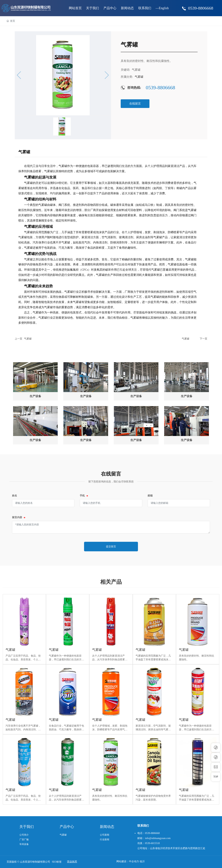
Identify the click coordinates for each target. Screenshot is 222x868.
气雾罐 (28, 339)
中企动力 (134, 861)
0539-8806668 (201, 8)
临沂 (142, 861)
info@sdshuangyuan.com (158, 838)
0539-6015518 (152, 843)
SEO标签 (57, 862)
